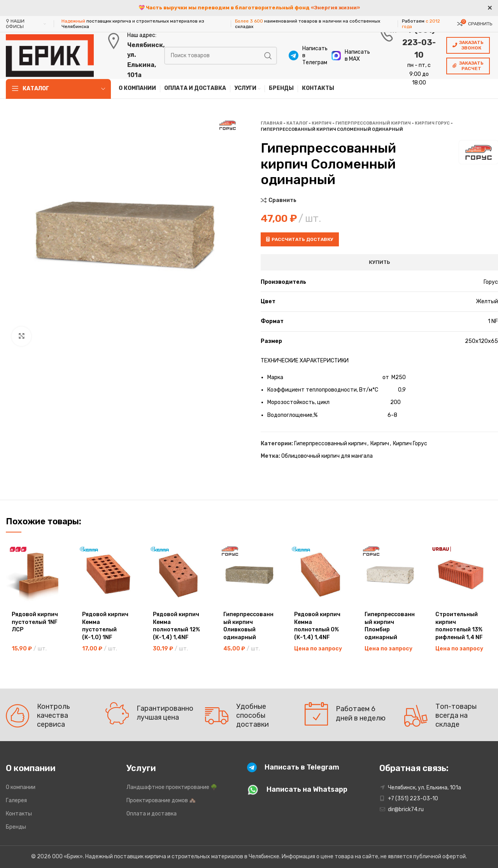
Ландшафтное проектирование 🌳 (172, 787)
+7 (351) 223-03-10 (419, 42)
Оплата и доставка (152, 814)
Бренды (16, 827)
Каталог (297, 123)
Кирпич (322, 123)
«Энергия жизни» (335, 8)
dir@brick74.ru (406, 809)
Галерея (16, 800)
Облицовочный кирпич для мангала (327, 456)
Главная (272, 123)
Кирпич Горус (432, 123)
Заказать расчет (468, 66)
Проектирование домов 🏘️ (161, 800)
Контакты (19, 814)
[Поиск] (221, 56)
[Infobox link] (306, 56)
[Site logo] (50, 55)
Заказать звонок (468, 45)
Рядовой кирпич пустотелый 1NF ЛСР (35, 622)
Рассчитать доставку (300, 239)
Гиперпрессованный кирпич (373, 123)
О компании (21, 787)
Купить (380, 262)
